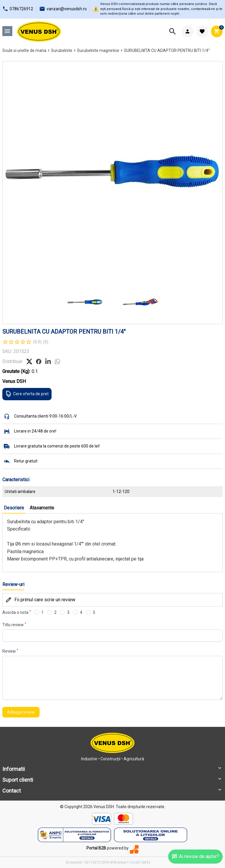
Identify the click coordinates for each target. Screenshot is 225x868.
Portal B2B (96, 848)
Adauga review (21, 712)
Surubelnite (62, 50)
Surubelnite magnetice (98, 50)
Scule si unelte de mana (24, 50)
